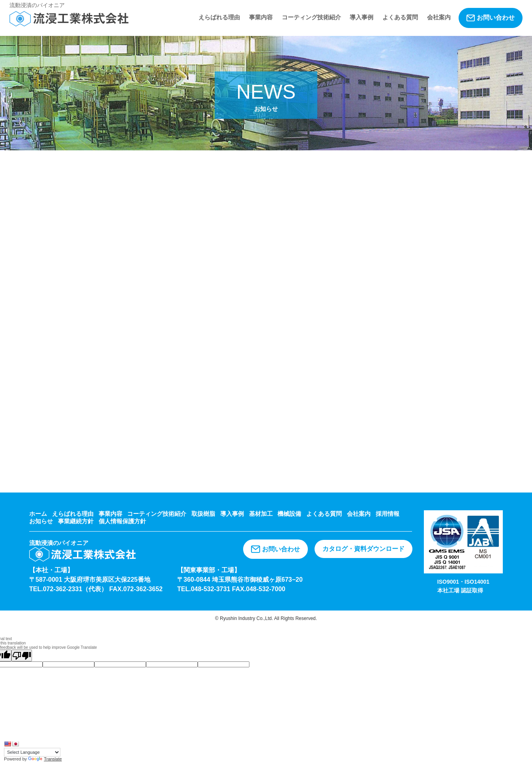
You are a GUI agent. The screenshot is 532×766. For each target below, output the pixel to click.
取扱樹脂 (203, 514)
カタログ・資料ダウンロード (363, 549)
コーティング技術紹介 (311, 17)
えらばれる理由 (219, 17)
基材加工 (261, 514)
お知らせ (41, 521)
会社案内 (439, 17)
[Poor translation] (22, 656)
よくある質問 (400, 17)
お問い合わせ (491, 18)
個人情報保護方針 (122, 521)
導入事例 (362, 17)
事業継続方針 (76, 521)
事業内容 (261, 17)
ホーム (38, 514)
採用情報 (388, 514)
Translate (45, 759)
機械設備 (289, 514)
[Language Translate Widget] (32, 752)
